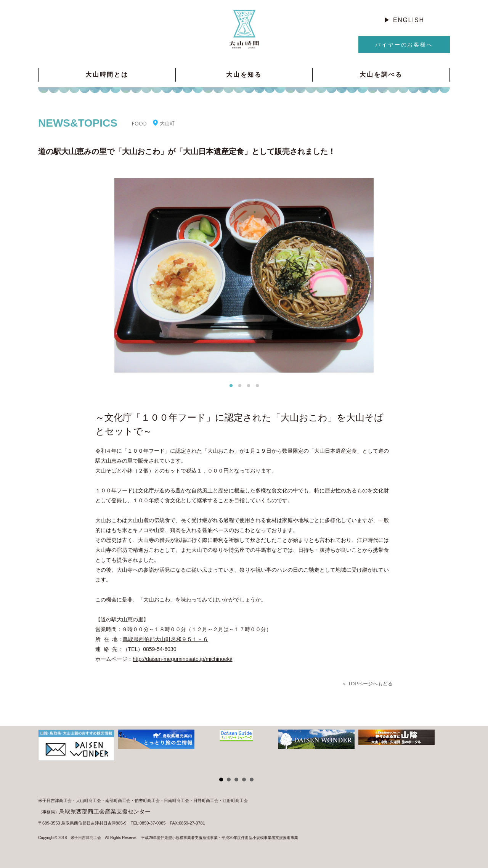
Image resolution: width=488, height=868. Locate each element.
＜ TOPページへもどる (367, 684)
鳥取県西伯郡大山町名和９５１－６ (165, 639)
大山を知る (244, 75)
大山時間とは (107, 75)
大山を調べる (381, 75)
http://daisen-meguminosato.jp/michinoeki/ (182, 659)
